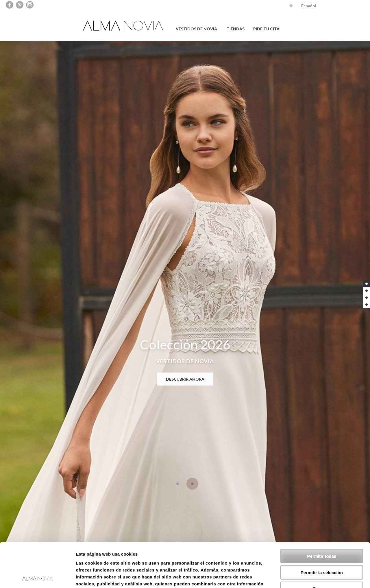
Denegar (322, 544)
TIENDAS (236, 29)
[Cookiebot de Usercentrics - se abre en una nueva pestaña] (37, 577)
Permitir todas (322, 511)
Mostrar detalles (313, 577)
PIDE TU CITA (266, 29)
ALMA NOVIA (124, 26)
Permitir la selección (322, 528)
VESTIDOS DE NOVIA (196, 29)
